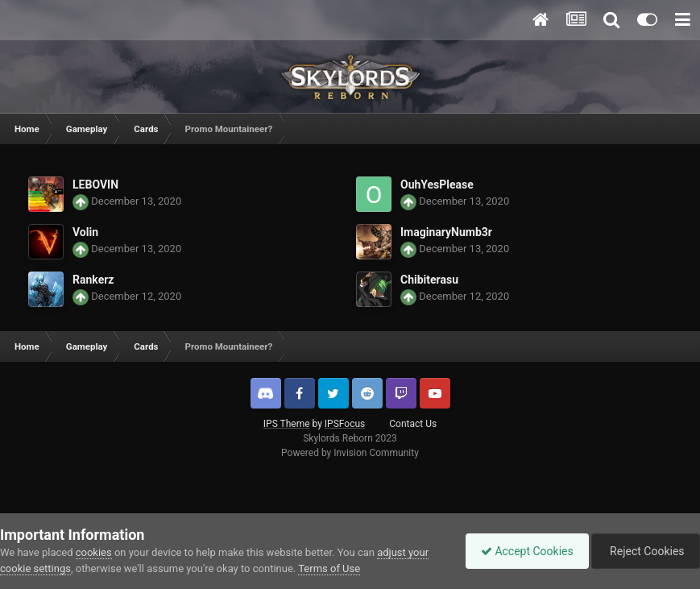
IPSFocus (345, 424)
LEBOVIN (95, 185)
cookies (94, 552)
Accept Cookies (523, 551)
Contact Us (413, 424)
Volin (85, 232)
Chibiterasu (429, 280)
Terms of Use (329, 568)
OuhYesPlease (437, 185)
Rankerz (93, 280)
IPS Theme (287, 424)
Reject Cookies (644, 551)
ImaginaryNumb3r (446, 232)
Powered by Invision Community (350, 453)
